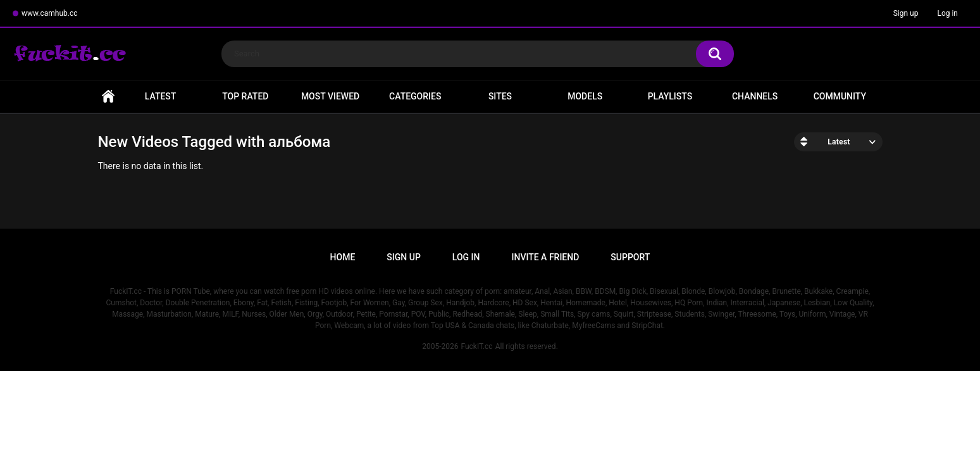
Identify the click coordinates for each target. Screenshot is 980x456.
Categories (415, 96)
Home (108, 97)
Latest (161, 96)
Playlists (670, 96)
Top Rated (245, 96)
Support (630, 257)
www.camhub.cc (50, 13)
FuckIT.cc (476, 346)
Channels (755, 96)
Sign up (906, 13)
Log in (947, 13)
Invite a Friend (546, 257)
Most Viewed (330, 96)
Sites (500, 96)
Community (840, 96)
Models (585, 96)
